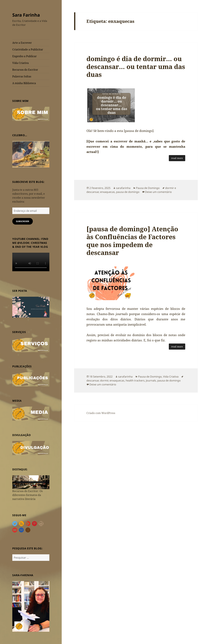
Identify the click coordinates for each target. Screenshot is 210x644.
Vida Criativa (21, 63)
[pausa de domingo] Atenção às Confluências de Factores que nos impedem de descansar (132, 241)
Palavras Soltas (22, 76)
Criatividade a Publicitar (28, 49)
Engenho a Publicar (25, 56)
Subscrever (23, 221)
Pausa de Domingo (148, 188)
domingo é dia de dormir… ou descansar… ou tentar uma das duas (136, 66)
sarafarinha (123, 188)
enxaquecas (107, 192)
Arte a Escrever (22, 43)
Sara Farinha (26, 15)
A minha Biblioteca (24, 83)
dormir (104, 380)
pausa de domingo (128, 192)
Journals (151, 380)
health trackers (135, 380)
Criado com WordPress (101, 413)
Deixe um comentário (158, 192)
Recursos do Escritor (25, 70)
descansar (93, 380)
